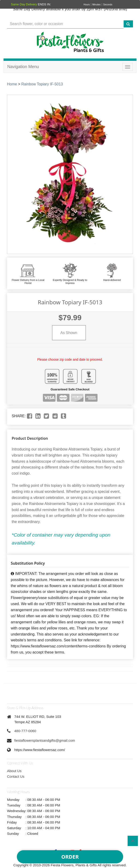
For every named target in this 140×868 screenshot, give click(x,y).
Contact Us (16, 776)
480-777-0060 (25, 731)
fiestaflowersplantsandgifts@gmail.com (45, 740)
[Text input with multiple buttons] (65, 24)
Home (12, 84)
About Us (14, 771)
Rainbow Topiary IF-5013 (42, 84)
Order (70, 857)
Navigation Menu (23, 67)
